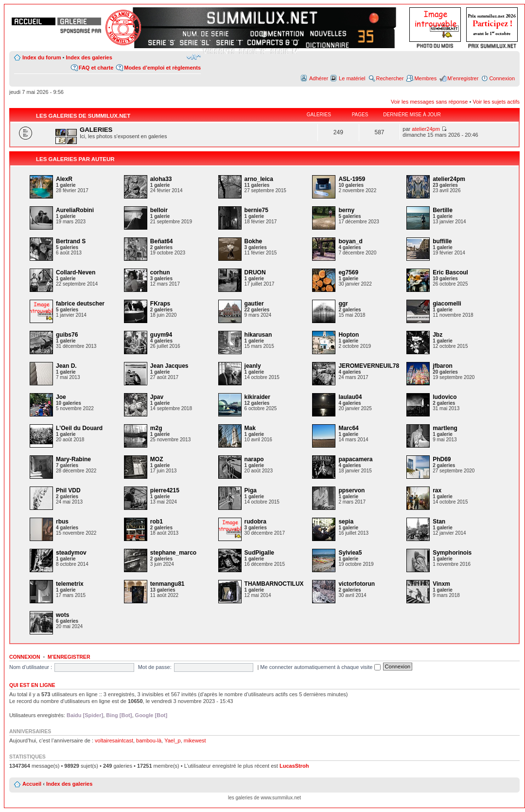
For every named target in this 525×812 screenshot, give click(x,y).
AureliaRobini (75, 210)
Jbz (437, 335)
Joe (61, 397)
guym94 (161, 335)
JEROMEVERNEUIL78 (369, 366)
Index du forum (42, 57)
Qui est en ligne (32, 685)
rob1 (157, 522)
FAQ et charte (96, 68)
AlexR (64, 179)
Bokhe (254, 241)
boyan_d (350, 241)
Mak (250, 428)
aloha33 (161, 179)
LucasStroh (294, 766)
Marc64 (348, 428)
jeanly (253, 366)
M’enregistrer (463, 78)
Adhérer (319, 78)
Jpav (157, 397)
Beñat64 (162, 241)
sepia (346, 522)
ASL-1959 (352, 179)
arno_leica (259, 179)
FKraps (160, 304)
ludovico (445, 397)
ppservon (351, 490)
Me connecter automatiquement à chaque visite (320, 667)
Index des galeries (89, 57)
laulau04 (350, 397)
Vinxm (441, 584)
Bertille (443, 210)
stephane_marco (173, 553)
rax (437, 490)
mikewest (195, 740)
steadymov (71, 553)
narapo (254, 459)
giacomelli (447, 304)
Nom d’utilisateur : (31, 667)
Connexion (502, 78)
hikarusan (258, 335)
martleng (445, 428)
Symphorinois (452, 553)
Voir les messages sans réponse (429, 102)
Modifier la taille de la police (194, 57)
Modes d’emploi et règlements (162, 68)
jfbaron (443, 366)
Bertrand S (71, 241)
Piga (251, 490)
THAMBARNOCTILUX (274, 584)
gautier (254, 304)
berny (346, 210)
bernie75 (256, 210)
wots (62, 615)
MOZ (157, 459)
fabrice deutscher (80, 304)
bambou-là (149, 740)
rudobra (255, 522)
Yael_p (172, 740)
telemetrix (70, 584)
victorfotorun (357, 584)
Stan (439, 522)
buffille (442, 241)
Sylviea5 (350, 553)
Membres (425, 78)
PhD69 (442, 459)
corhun (160, 272)
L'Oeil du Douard (79, 428)
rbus (62, 522)
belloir (159, 210)
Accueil (32, 784)
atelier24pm (426, 129)
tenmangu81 (167, 584)
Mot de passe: (155, 667)
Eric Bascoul (450, 272)
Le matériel (352, 78)
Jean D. (66, 366)
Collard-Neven (76, 272)
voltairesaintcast (114, 740)
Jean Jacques (169, 366)
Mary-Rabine (73, 459)
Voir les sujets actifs (496, 102)
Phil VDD (68, 490)
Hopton (349, 335)
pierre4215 (165, 490)
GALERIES (96, 130)
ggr (343, 304)
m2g (156, 428)
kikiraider (257, 397)
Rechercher (390, 78)
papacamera (355, 459)
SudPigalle (259, 553)
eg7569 (348, 272)
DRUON (255, 272)
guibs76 (67, 335)
